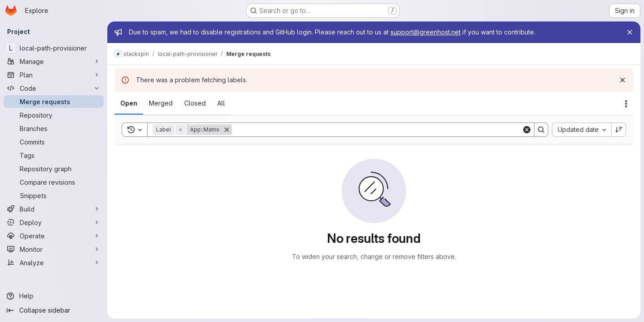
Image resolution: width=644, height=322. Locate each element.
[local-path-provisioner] (54, 48)
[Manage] (54, 61)
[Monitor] (54, 249)
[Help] (54, 296)
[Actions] (626, 104)
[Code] (54, 88)
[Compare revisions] (54, 182)
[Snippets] (54, 195)
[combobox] (582, 130)
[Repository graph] (54, 169)
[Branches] (54, 128)
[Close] (630, 32)
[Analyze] (54, 263)
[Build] (54, 209)
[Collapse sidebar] (54, 310)
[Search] (377, 130)
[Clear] (527, 130)
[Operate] (54, 236)
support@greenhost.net (426, 32)
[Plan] (54, 75)
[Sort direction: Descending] (619, 130)
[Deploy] (54, 222)
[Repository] (54, 115)
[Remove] (227, 130)
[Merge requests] (54, 102)
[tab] (129, 103)
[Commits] (54, 142)
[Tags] (54, 155)
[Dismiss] (623, 80)
